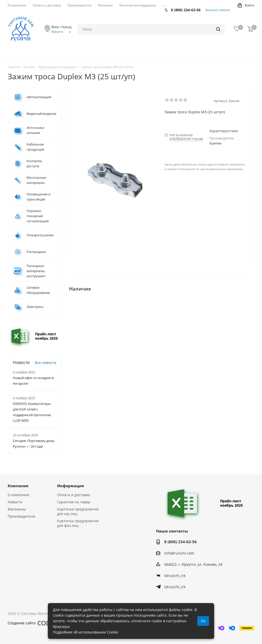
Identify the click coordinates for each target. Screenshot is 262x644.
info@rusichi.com (179, 553)
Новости (15, 502)
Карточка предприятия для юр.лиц (78, 511)
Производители (21, 516)
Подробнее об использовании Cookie (86, 632)
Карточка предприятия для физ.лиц (78, 523)
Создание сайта (32, 623)
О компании (18, 495)
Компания (18, 486)
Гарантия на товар (74, 502)
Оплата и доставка (74, 495)
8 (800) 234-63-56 (186, 10)
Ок (203, 621)
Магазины (17, 509)
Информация (70, 486)
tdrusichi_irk (175, 576)
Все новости (46, 363)
